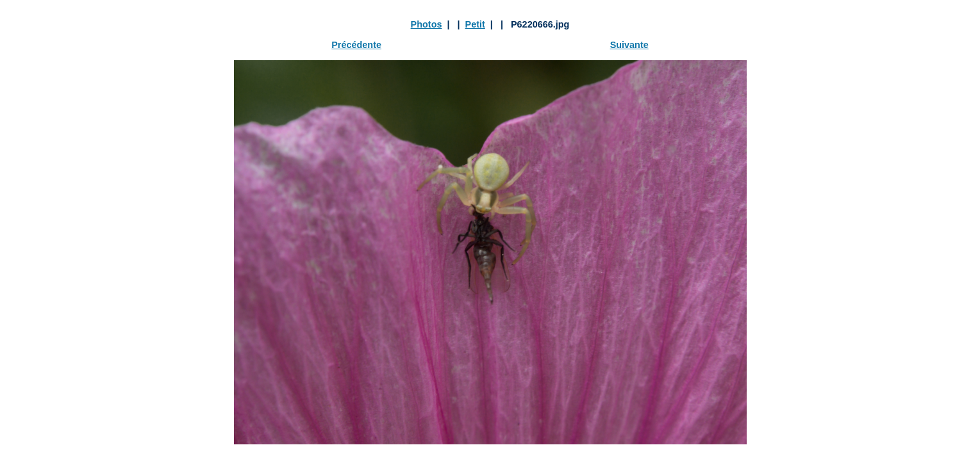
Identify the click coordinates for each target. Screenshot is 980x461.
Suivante (629, 45)
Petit (475, 24)
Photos (427, 24)
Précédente (356, 45)
